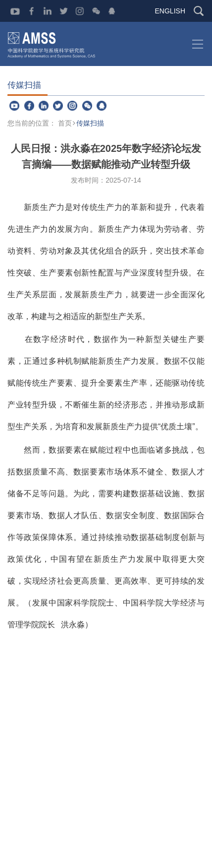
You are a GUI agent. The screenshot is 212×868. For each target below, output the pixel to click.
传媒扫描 (90, 123)
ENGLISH (170, 11)
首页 (65, 123)
